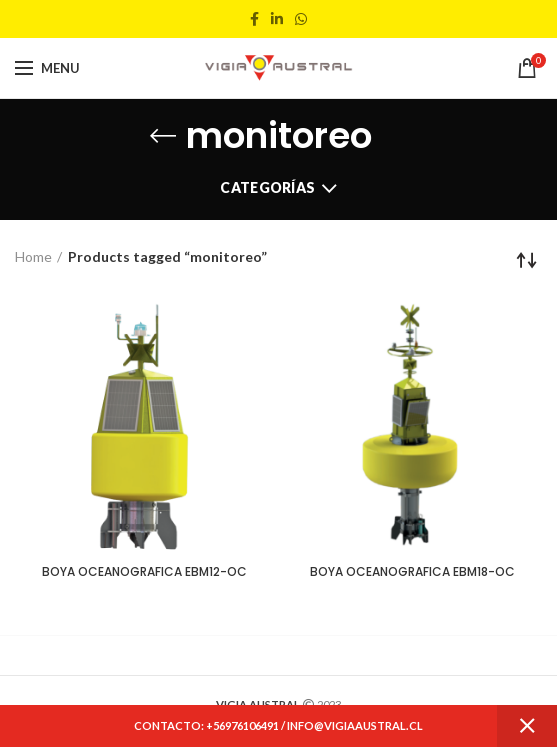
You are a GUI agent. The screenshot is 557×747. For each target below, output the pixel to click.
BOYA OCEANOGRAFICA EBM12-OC (144, 572)
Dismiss (527, 726)
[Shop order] (527, 260)
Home (33, 256)
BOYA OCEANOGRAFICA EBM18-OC (412, 572)
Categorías (267, 187)
